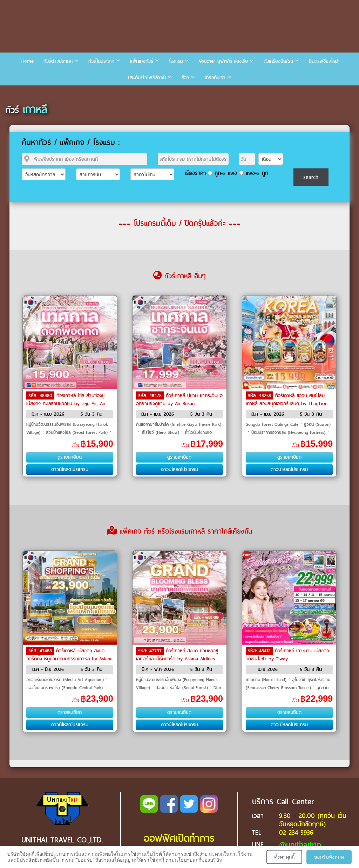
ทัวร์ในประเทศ (101, 61)
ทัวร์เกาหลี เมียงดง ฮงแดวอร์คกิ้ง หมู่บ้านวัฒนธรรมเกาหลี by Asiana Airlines (69, 658)
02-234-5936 (296, 832)
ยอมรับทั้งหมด (329, 857)
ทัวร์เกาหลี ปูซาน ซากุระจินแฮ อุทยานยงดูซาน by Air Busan (179, 400)
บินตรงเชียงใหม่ (323, 61)
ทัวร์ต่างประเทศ (58, 61)
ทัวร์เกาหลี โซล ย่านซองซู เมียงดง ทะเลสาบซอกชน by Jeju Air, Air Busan (66, 403)
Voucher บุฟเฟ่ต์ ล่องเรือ (223, 61)
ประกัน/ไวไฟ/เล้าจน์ (147, 78)
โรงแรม (176, 61)
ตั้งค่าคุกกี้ (284, 857)
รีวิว (185, 78)
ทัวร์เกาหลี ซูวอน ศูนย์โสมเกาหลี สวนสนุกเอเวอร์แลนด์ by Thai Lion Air (287, 403)
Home (28, 61)
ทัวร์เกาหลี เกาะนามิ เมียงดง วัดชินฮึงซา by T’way (287, 655)
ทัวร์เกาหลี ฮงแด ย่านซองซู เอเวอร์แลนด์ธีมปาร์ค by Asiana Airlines (177, 655)
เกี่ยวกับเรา (215, 78)
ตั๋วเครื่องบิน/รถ (278, 61)
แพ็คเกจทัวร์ (142, 61)
